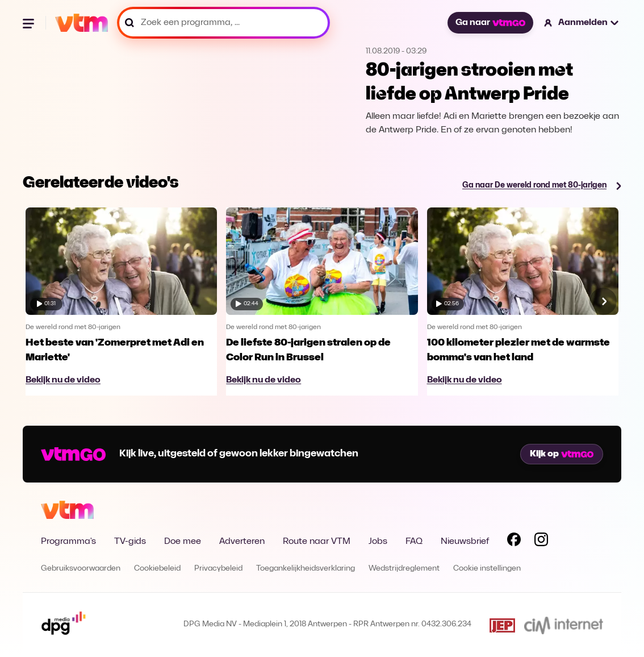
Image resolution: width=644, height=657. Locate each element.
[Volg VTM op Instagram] (541, 542)
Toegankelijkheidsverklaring (306, 569)
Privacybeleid (218, 569)
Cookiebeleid (157, 569)
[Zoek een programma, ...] (223, 23)
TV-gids (130, 542)
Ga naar (490, 23)
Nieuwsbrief (465, 542)
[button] (582, 23)
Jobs (378, 542)
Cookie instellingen (487, 569)
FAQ (414, 542)
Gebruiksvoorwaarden (81, 569)
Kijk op (562, 454)
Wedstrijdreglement (404, 569)
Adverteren (242, 542)
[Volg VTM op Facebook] (514, 542)
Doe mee (183, 542)
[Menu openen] (30, 23)
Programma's (68, 542)
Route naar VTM (317, 542)
